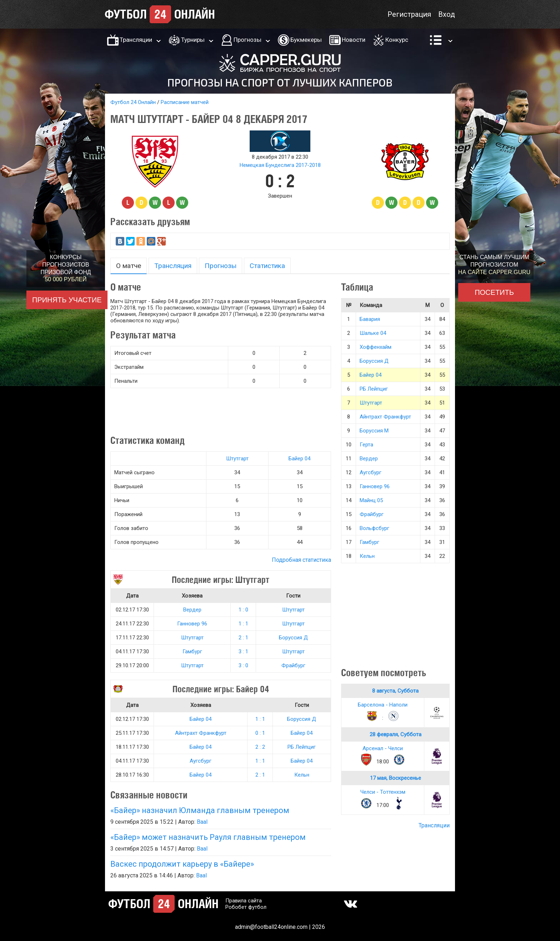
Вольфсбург (374, 528)
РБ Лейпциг (302, 747)
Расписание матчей (185, 102)
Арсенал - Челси (383, 748)
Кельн (302, 775)
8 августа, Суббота (395, 691)
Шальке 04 (373, 333)
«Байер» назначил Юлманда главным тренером (200, 810)
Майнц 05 (371, 500)
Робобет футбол (246, 907)
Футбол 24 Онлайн (133, 102)
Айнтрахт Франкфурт (201, 733)
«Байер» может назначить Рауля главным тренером (208, 837)
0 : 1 (260, 733)
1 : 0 (243, 610)
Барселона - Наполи (383, 705)
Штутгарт (237, 459)
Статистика (267, 266)
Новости (354, 40)
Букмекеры (306, 40)
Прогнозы (247, 40)
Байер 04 (299, 459)
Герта (366, 445)
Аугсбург (201, 761)
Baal (202, 822)
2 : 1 (243, 638)
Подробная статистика (301, 560)
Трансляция (173, 266)
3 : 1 (243, 652)
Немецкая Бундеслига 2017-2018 (280, 165)
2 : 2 (260, 747)
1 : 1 (243, 624)
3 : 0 (243, 665)
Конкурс (397, 40)
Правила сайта (244, 901)
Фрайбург (293, 665)
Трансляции (136, 40)
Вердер (192, 610)
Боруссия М (374, 431)
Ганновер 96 (192, 624)
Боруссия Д (293, 638)
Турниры (193, 40)
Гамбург (192, 652)
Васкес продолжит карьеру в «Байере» (182, 864)
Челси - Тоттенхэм (383, 792)
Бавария (370, 319)
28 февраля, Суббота (396, 734)
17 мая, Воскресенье (396, 778)
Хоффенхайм (376, 347)
